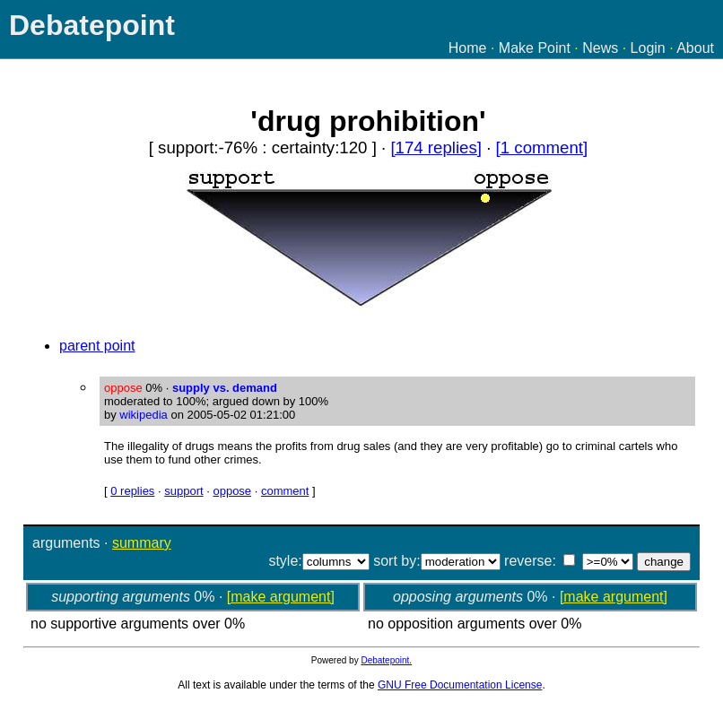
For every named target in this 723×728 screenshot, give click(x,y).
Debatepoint (92, 25)
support (183, 491)
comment (285, 491)
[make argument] (281, 597)
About (695, 48)
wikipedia (143, 415)
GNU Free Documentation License (460, 685)
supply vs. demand (225, 388)
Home (468, 48)
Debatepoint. (386, 660)
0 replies (132, 491)
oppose (232, 491)
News (600, 48)
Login (648, 48)
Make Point (535, 48)
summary (142, 543)
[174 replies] (436, 147)
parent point (97, 346)
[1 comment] (542, 147)
